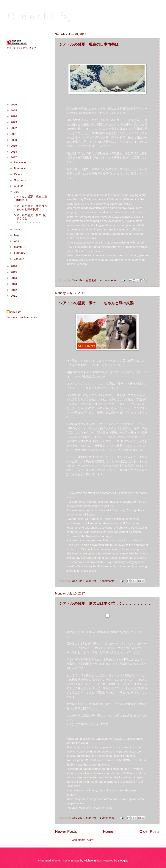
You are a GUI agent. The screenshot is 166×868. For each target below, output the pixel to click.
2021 (14, 134)
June (17, 229)
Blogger (123, 861)
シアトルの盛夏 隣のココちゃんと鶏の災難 (96, 303)
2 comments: (108, 581)
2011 (14, 296)
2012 (14, 290)
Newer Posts (66, 831)
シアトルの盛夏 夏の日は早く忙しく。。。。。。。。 (106, 603)
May (17, 235)
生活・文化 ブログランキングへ (22, 48)
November (21, 168)
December (21, 162)
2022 (14, 128)
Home (108, 831)
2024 (14, 116)
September (21, 180)
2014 (14, 278)
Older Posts (149, 831)
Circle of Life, (38, 16)
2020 (14, 140)
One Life (16, 312)
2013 (14, 284)
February (20, 253)
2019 (14, 146)
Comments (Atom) (83, 840)
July (17, 192)
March (18, 247)
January (19, 259)
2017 (14, 157)
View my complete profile (22, 317)
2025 (14, 110)
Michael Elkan (93, 861)
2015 (14, 272)
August (19, 186)
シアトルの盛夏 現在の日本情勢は (89, 44)
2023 (14, 122)
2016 (14, 266)
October (19, 174)
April (17, 241)
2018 (14, 152)
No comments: (109, 280)
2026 (14, 105)
